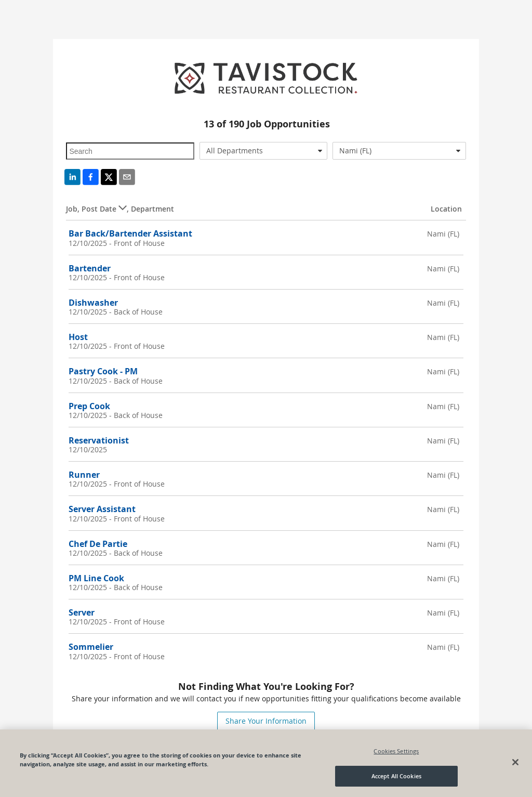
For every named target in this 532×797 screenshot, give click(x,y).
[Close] (515, 762)
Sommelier (91, 647)
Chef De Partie (98, 544)
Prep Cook (89, 406)
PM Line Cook (96, 578)
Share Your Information (266, 721)
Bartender (90, 268)
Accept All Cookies (396, 776)
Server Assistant (102, 509)
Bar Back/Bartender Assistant (130, 233)
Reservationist (99, 440)
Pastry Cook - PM (103, 371)
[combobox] (263, 151)
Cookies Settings (396, 751)
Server (82, 612)
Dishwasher (93, 303)
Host (78, 337)
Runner (84, 475)
